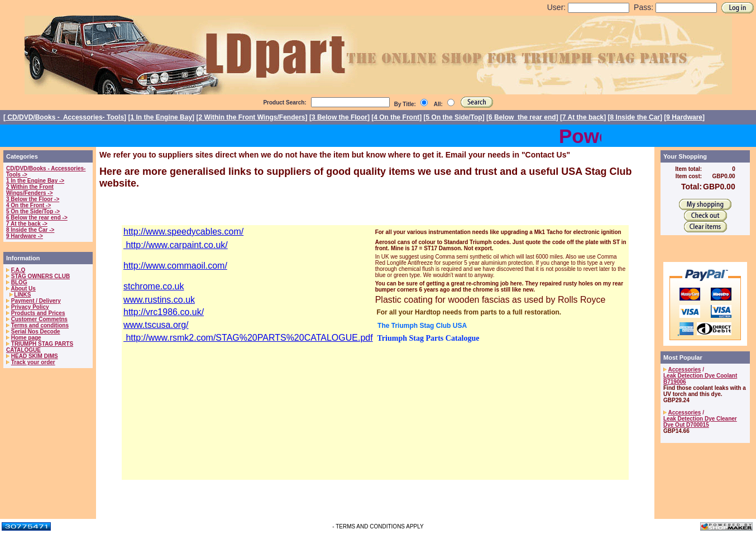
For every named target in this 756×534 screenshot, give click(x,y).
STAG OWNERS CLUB (40, 276)
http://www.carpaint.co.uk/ (176, 245)
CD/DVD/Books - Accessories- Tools (65, 117)
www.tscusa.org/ (156, 325)
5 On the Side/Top (454, 117)
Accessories (684, 369)
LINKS (22, 295)
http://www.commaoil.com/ (175, 266)
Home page (26, 338)
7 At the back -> (27, 224)
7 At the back (583, 117)
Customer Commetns (39, 319)
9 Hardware (684, 117)
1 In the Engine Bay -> (35, 181)
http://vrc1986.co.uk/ (164, 312)
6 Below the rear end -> (37, 218)
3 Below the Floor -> (33, 199)
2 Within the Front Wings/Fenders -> (30, 190)
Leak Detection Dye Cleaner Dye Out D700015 (700, 422)
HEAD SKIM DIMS (35, 356)
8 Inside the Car (635, 117)
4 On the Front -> (28, 205)
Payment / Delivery (36, 301)
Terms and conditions (40, 325)
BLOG (19, 282)
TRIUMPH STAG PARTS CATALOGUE (40, 347)
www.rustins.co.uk (159, 300)
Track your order (33, 362)
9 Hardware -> (25, 236)
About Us (23, 289)
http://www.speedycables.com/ (183, 232)
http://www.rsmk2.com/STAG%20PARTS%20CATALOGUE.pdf (248, 338)
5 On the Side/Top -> (33, 211)
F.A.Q (18, 270)
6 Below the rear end (522, 117)
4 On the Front (396, 117)
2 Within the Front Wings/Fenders (252, 117)
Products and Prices (38, 313)
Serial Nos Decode (36, 332)
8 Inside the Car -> (30, 230)
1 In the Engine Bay (161, 117)
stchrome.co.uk (154, 286)
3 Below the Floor (339, 117)
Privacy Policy (30, 307)
